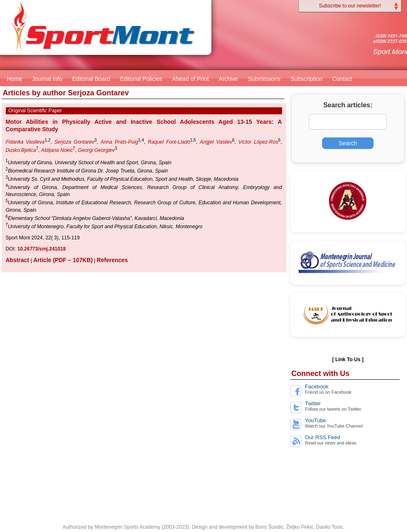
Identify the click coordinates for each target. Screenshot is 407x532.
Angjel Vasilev (216, 142)
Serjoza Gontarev (74, 142)
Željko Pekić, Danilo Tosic (315, 527)
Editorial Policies (141, 79)
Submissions (264, 79)
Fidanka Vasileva (25, 142)
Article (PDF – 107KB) (63, 260)
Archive (228, 79)
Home (15, 79)
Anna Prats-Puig (119, 142)
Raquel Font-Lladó (169, 142)
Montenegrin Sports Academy (127, 527)
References (113, 260)
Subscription (306, 79)
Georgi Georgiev (96, 150)
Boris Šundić (269, 527)
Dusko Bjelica (21, 150)
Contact (342, 79)
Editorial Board (91, 79)
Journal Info (47, 79)
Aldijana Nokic (57, 150)
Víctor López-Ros (258, 142)
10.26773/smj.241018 (41, 249)
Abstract (18, 260)
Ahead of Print (191, 79)
